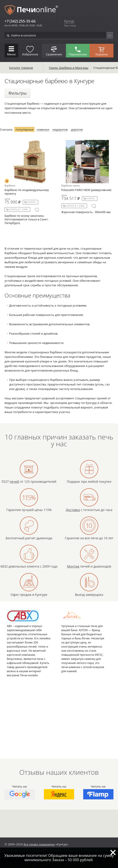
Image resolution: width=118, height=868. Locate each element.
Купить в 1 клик (18, 209)
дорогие (77, 130)
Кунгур (69, 21)
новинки (43, 130)
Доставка (73, 510)
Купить (31, 202)
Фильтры (18, 93)
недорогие (60, 130)
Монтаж (73, 566)
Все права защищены (39, 844)
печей (14, 482)
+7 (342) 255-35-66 (20, 21)
